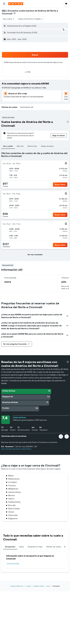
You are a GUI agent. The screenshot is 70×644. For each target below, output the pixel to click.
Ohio (48, 586)
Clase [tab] (21, 547)
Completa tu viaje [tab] (35, 547)
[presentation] (15, 13)
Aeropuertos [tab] (10, 547)
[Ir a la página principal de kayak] (16, 4)
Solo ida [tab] (20, 146)
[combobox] (9, 19)
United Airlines (19, 417)
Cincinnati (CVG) (13, 564)
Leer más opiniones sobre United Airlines (16, 449)
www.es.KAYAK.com (17, 586)
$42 (4, 11)
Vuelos (29, 586)
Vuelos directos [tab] (47, 146)
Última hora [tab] (32, 146)
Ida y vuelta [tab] (8, 146)
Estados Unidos (39, 586)
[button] (4, 4)
